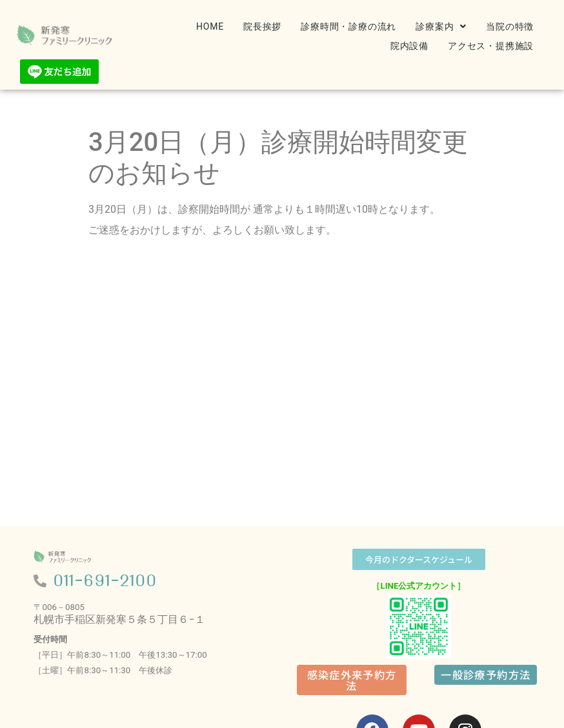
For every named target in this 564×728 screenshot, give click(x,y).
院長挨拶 (262, 26)
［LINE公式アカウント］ (418, 586)
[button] (441, 26)
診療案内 (441, 26)
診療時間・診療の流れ (348, 26)
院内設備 (409, 46)
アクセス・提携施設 (491, 46)
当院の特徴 (510, 26)
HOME (210, 26)
